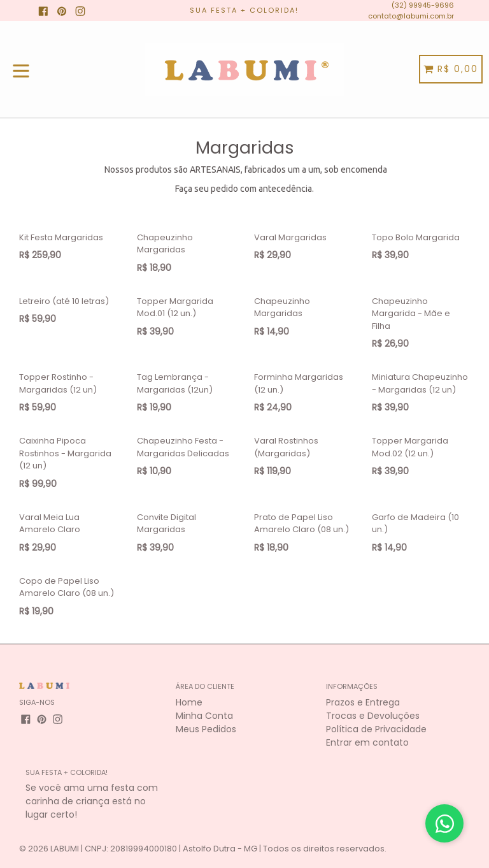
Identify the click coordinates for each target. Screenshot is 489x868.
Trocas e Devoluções (373, 716)
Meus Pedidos (206, 729)
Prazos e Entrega (363, 702)
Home (189, 702)
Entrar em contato (367, 742)
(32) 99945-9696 (423, 5)
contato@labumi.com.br (411, 16)
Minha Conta (204, 716)
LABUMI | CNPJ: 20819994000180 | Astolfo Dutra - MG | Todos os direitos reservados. (218, 849)
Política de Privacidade (376, 729)
